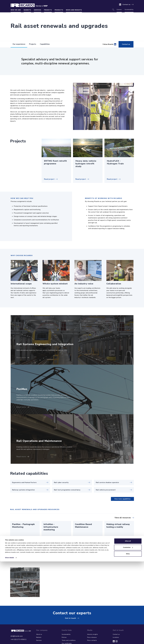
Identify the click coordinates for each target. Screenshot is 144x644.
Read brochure (18, 540)
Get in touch (70, 618)
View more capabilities (122, 499)
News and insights (74, 10)
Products (59, 10)
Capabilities (45, 44)
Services (37, 10)
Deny (128, 636)
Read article (111, 540)
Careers (119, 10)
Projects (48, 10)
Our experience (19, 44)
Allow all (128, 624)
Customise (128, 630)
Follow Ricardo (109, 44)
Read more (21, 357)
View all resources (123, 518)
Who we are (16, 10)
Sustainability (129, 10)
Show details (10, 640)
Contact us (126, 5)
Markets (27, 10)
